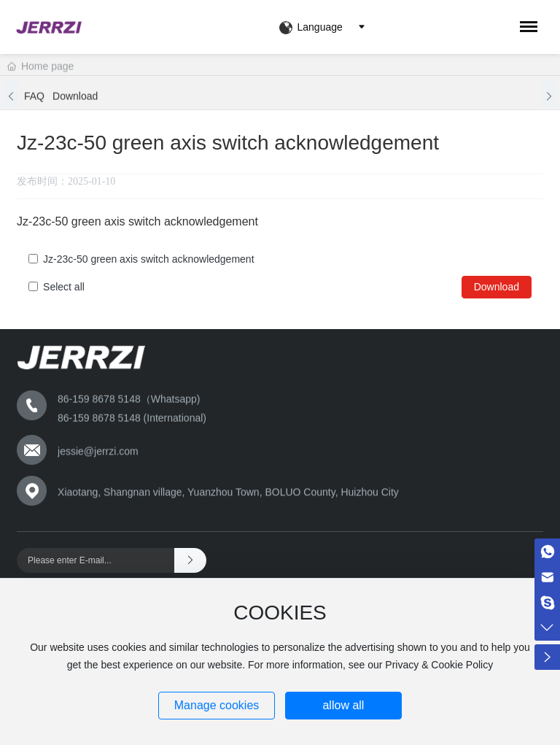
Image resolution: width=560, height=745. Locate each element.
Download (75, 99)
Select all (64, 287)
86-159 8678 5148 (101, 421)
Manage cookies (217, 705)
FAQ (34, 99)
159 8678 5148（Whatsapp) (136, 403)
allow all (343, 705)
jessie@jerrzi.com (98, 453)
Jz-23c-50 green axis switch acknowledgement (148, 259)
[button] (11, 99)
